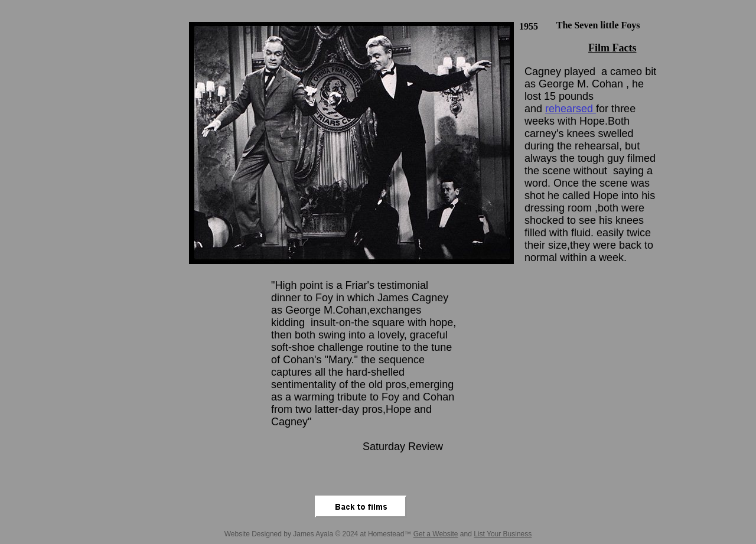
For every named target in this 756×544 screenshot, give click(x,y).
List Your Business (503, 534)
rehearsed (571, 109)
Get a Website (436, 534)
